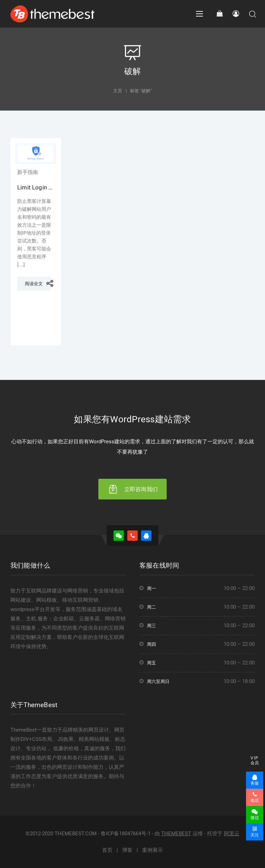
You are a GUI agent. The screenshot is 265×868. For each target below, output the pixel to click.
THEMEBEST (176, 834)
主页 (118, 91)
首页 (107, 850)
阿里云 (232, 834)
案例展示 (153, 850)
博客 (127, 850)
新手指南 (28, 172)
